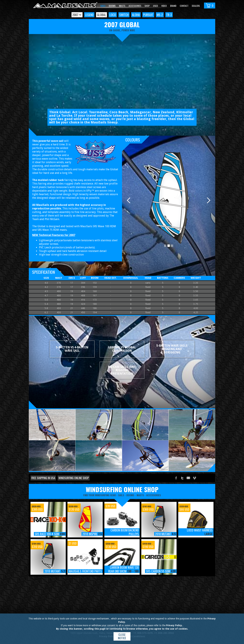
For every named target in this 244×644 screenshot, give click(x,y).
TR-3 (169, 15)
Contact (184, 6)
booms (130, 495)
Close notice (122, 636)
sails (121, 495)
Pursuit (148, 15)
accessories (154, 495)
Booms (112, 6)
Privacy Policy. (174, 625)
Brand (173, 6)
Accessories (135, 6)
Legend (89, 15)
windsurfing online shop (122, 489)
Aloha (136, 15)
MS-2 (160, 15)
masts (140, 495)
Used (155, 6)
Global (101, 15)
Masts (122, 6)
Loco (113, 15)
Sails (103, 6)
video (164, 6)
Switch (124, 15)
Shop (147, 6)
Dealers (196, 6)
